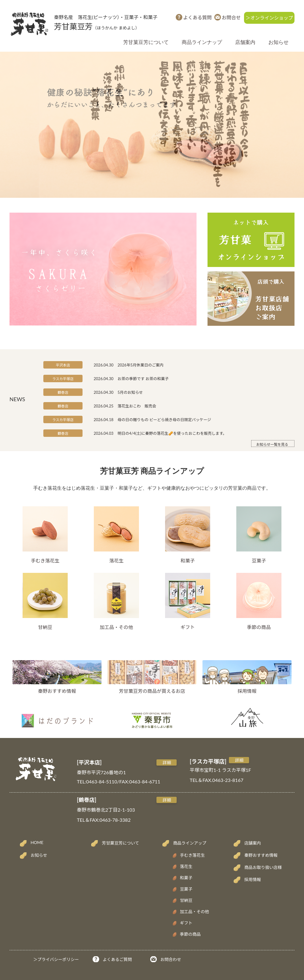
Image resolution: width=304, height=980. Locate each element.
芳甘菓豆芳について (146, 42)
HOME (37, 842)
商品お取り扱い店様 (263, 867)
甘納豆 (45, 601)
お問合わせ (171, 959)
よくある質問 (197, 17)
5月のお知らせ (130, 392)
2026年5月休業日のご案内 (141, 365)
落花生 (116, 535)
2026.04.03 (104, 433)
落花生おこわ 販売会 (137, 406)
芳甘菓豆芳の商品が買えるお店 (152, 691)
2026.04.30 (104, 365)
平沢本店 (63, 365)
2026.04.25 (104, 406)
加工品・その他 (116, 601)
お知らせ (278, 42)
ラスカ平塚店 (63, 379)
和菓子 (188, 535)
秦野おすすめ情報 (57, 691)
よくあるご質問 (117, 959)
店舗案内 (245, 42)
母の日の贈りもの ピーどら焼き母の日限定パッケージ (164, 420)
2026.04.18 (104, 420)
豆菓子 (259, 535)
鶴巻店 (63, 392)
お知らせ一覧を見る (272, 444)
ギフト (188, 601)
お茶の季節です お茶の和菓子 (143, 379)
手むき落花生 (45, 535)
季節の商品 (259, 601)
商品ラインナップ (202, 42)
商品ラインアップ (190, 843)
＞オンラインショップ (269, 18)
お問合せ (231, 17)
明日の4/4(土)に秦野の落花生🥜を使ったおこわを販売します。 (172, 433)
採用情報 (247, 691)
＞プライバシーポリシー (56, 959)
